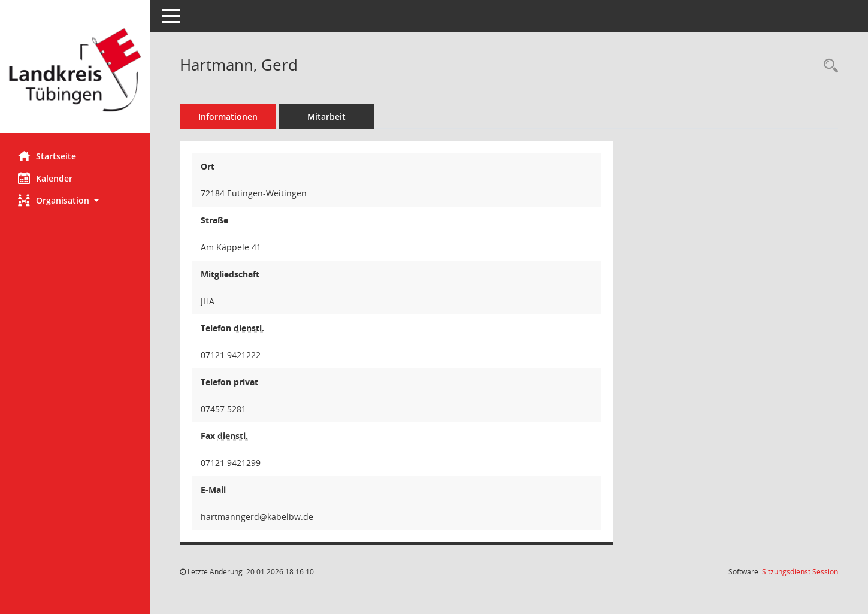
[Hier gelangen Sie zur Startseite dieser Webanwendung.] (75, 71)
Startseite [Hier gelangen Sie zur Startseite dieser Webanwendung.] (47, 156)
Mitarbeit (326, 117)
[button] (75, 200)
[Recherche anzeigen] (828, 66)
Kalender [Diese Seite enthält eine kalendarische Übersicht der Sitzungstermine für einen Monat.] (45, 178)
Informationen (228, 117)
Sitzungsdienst (800, 572)
